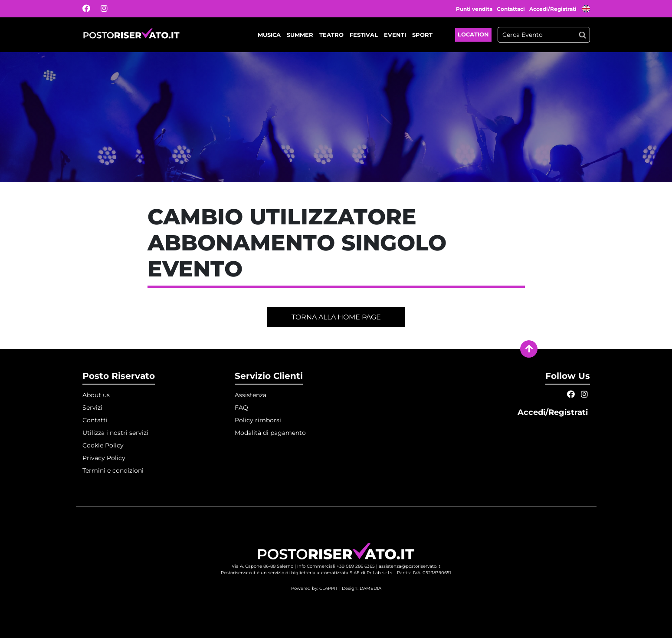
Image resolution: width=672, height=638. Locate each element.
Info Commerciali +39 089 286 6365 (336, 566)
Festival (364, 35)
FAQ (241, 408)
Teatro (331, 35)
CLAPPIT (329, 588)
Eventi (395, 35)
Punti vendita (474, 9)
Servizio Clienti (269, 376)
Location (473, 34)
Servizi (92, 408)
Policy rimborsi (258, 420)
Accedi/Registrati (554, 9)
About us (96, 395)
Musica (269, 35)
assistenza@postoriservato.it (410, 566)
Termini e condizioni (113, 470)
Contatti (95, 420)
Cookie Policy (103, 445)
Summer (300, 35)
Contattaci (511, 9)
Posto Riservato (119, 376)
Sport (422, 35)
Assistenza (251, 395)
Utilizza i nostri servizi (115, 433)
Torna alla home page (336, 317)
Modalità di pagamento (270, 433)
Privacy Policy (104, 458)
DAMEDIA (370, 588)
